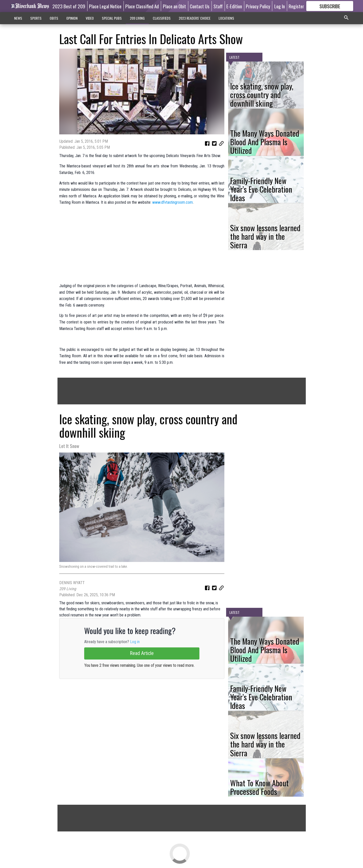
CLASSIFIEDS (162, 18)
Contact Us (200, 6)
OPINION (72, 18)
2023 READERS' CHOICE (195, 18)
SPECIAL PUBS (112, 18)
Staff (218, 6)
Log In (280, 6)
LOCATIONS (226, 18)
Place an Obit (174, 6)
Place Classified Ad (142, 6)
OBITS (54, 18)
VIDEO (90, 18)
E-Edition (234, 6)
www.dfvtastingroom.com (173, 202)
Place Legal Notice (105, 6)
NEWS (18, 18)
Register (296, 6)
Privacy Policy (258, 6)
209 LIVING (137, 18)
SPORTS (36, 18)
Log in (135, 642)
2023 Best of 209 (69, 6)
